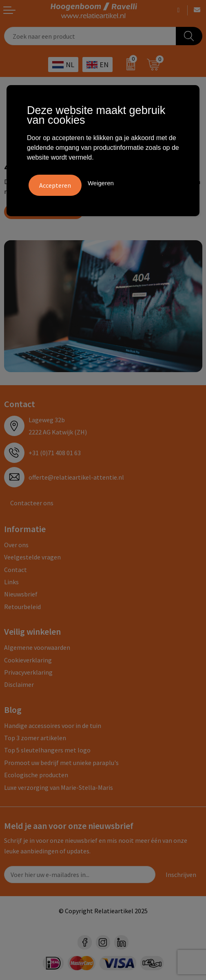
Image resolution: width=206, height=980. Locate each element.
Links (11, 582)
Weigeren (101, 183)
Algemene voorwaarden (37, 647)
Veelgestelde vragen (32, 557)
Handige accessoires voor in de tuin (53, 726)
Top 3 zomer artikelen (35, 738)
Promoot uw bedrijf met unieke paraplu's (61, 763)
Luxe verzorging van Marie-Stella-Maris (59, 787)
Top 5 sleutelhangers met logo (47, 750)
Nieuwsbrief (21, 594)
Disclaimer (19, 684)
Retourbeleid (22, 607)
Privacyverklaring (28, 672)
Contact (16, 570)
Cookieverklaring (28, 660)
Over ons (16, 545)
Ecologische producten (36, 775)
